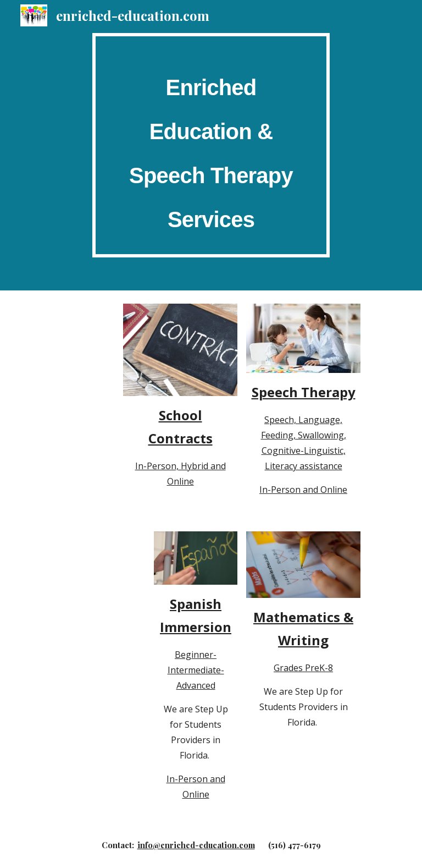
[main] (211, 145)
